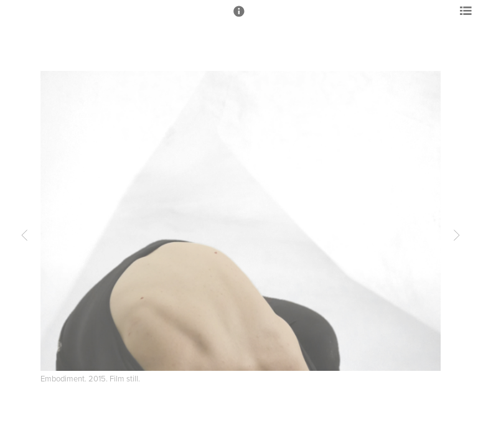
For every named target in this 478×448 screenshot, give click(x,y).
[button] (239, 17)
